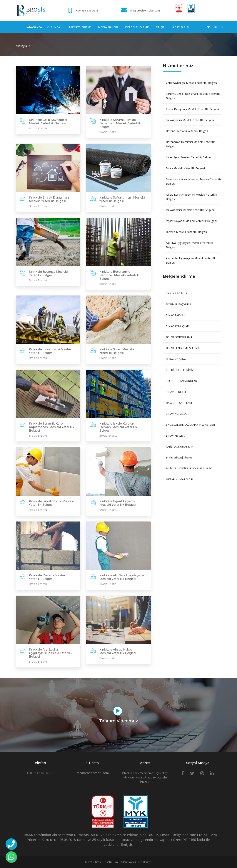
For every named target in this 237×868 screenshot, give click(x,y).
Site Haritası (145, 862)
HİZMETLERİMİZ (80, 27)
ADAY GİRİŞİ (181, 27)
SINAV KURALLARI (178, 414)
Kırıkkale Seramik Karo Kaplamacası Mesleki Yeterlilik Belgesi (52, 427)
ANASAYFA (35, 27)
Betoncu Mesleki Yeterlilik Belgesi (187, 131)
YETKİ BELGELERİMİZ (180, 370)
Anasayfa (21, 46)
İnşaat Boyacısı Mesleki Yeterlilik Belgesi (191, 221)
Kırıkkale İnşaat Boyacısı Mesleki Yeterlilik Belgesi (118, 503)
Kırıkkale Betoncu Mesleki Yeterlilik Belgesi (48, 273)
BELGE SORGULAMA (179, 337)
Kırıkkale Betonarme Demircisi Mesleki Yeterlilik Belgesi (119, 275)
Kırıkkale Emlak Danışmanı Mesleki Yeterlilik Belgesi (49, 199)
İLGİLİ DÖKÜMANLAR (180, 446)
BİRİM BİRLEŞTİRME (179, 457)
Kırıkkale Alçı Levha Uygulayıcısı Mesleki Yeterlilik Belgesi (51, 653)
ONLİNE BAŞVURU (178, 293)
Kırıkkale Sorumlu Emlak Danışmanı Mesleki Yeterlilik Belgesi (120, 123)
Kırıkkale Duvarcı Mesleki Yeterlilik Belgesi (48, 577)
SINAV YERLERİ (176, 435)
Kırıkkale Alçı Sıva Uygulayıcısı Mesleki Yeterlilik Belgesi (122, 577)
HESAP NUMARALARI (180, 479)
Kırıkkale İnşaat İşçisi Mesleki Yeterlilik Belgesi (51, 351)
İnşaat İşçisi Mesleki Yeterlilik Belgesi (189, 157)
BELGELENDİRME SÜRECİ (182, 348)
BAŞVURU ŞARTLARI (179, 403)
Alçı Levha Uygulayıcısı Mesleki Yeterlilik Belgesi (191, 260)
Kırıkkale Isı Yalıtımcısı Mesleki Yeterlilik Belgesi (51, 503)
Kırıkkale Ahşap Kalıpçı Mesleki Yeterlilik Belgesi (118, 651)
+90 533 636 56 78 (39, 773)
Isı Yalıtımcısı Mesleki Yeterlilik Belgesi (190, 210)
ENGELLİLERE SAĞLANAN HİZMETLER (190, 425)
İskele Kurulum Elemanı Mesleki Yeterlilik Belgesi (191, 197)
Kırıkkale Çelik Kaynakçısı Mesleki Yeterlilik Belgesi (48, 122)
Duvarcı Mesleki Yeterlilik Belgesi (187, 232)
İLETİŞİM (159, 27)
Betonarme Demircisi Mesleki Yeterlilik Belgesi (190, 144)
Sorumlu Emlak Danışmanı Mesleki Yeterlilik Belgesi (193, 96)
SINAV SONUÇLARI (178, 326)
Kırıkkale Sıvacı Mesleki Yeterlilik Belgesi (117, 351)
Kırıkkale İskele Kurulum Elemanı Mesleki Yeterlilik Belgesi (118, 427)
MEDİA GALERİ (108, 27)
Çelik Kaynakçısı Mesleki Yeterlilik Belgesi (192, 83)
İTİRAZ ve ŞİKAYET (178, 359)
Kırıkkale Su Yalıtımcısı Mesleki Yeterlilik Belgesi (122, 199)
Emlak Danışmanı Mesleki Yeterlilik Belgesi (192, 109)
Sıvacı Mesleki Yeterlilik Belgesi (185, 168)
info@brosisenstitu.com (144, 10)
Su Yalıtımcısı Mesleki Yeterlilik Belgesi (190, 120)
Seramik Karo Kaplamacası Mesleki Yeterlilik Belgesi (193, 181)
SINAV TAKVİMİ (176, 315)
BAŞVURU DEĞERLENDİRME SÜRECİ (189, 468)
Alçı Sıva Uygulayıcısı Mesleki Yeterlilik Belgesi (189, 245)
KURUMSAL (54, 27)
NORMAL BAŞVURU (178, 304)
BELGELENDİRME (137, 27)
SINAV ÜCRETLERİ (178, 392)
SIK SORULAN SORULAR (181, 381)
